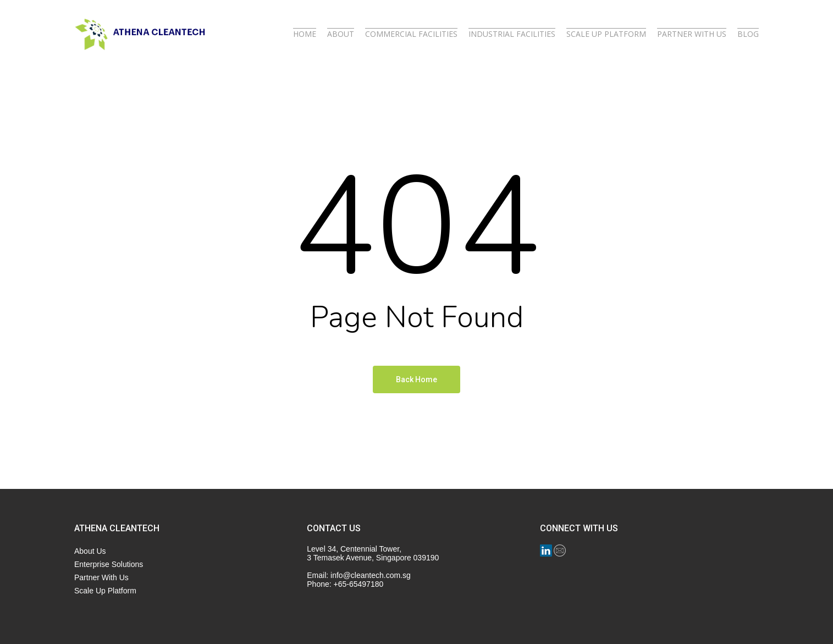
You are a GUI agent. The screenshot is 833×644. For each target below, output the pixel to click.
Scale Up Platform (105, 591)
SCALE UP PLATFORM (606, 34)
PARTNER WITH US (692, 34)
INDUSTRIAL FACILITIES (512, 34)
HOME (305, 34)
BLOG (748, 34)
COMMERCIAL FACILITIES (411, 34)
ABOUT (341, 34)
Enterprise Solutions (109, 564)
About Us (90, 551)
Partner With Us (101, 577)
